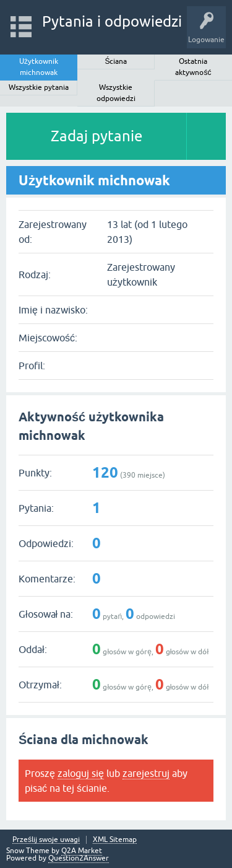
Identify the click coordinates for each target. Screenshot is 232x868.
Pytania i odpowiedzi (112, 21)
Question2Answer (79, 858)
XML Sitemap (115, 840)
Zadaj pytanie (97, 136)
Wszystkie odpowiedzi (116, 93)
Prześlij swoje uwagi (46, 840)
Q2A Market (82, 851)
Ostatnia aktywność (193, 67)
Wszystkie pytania (39, 87)
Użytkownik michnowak (39, 67)
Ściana (116, 61)
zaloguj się (81, 773)
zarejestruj (146, 773)
